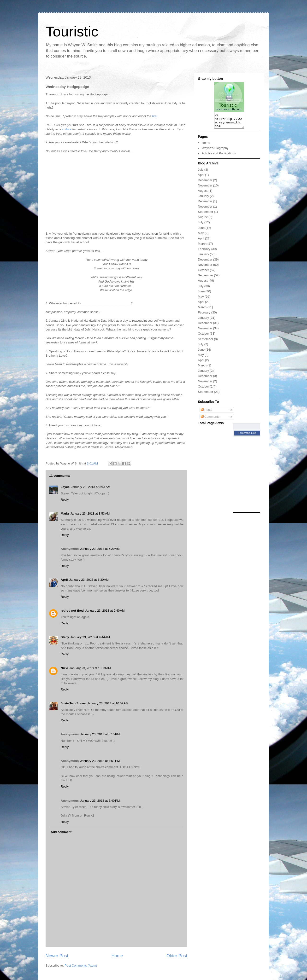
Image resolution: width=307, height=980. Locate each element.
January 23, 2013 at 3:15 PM (100, 734)
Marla (65, 513)
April (64, 580)
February (204, 252)
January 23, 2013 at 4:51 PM (100, 761)
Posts (207, 413)
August (203, 194)
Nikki (64, 668)
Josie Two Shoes (73, 703)
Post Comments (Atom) (81, 966)
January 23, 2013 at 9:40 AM (105, 611)
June (201, 231)
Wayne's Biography (215, 151)
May (201, 236)
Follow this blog (247, 436)
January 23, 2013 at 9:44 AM (90, 637)
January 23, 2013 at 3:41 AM (91, 487)
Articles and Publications (219, 156)
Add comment (61, 832)
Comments (210, 420)
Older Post (177, 956)
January (203, 199)
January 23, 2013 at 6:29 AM (100, 549)
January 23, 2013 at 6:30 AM (89, 580)
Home (117, 956)
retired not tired (72, 611)
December (205, 183)
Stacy (65, 637)
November (205, 188)
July (201, 172)
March (202, 246)
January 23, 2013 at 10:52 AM (108, 703)
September (206, 215)
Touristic (72, 32)
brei (155, 116)
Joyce (65, 487)
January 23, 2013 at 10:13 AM (90, 668)
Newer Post (57, 956)
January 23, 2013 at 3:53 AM (90, 513)
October (203, 273)
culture (67, 129)
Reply (65, 500)
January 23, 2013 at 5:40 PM (100, 801)
